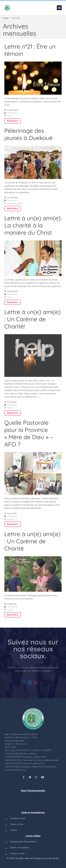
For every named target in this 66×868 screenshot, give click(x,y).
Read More (12, 121)
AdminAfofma (12, 113)
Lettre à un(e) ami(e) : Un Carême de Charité (32, 541)
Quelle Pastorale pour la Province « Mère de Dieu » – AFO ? (29, 433)
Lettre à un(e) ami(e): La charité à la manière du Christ (33, 225)
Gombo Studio (52, 858)
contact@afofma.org (15, 770)
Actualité (10, 519)
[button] (59, 8)
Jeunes (10, 116)
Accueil (6, 18)
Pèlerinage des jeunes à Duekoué (29, 134)
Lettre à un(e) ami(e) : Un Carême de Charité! (32, 319)
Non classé (18, 203)
